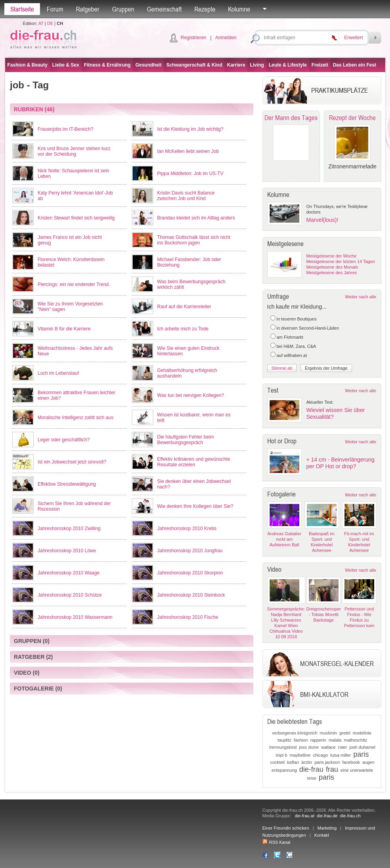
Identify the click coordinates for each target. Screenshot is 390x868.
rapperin (318, 740)
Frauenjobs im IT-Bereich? (66, 129)
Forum (55, 9)
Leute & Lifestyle (288, 65)
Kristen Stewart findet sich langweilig (76, 218)
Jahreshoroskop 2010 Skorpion (190, 573)
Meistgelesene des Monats (332, 267)
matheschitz (355, 740)
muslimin (328, 733)
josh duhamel (362, 747)
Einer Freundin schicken (286, 828)
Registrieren (193, 38)
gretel (345, 733)
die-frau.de (327, 816)
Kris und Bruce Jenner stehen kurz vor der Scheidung (74, 151)
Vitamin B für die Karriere (64, 329)
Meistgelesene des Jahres (332, 273)
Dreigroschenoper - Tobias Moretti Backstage (324, 614)
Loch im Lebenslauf (58, 373)
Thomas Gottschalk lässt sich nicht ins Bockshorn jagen (194, 240)
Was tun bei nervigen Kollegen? (191, 395)
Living (257, 65)
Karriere (236, 65)
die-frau (311, 769)
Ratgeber (88, 9)
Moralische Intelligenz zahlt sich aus (75, 418)
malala (335, 740)
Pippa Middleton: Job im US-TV (190, 174)
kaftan (293, 762)
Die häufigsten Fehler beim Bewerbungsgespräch (185, 440)
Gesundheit (148, 65)
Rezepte (205, 9)
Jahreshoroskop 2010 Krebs (187, 528)
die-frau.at (304, 816)
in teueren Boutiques (297, 319)
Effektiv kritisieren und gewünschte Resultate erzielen (194, 462)
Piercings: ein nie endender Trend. (74, 284)
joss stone (309, 747)
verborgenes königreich (295, 733)
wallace (328, 747)
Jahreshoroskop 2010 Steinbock (191, 595)
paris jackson (327, 762)
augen (368, 762)
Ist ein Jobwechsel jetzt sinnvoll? (72, 462)
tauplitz (284, 740)
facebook (351, 762)
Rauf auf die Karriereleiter (184, 307)
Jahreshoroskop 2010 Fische (188, 617)
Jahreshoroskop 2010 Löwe (67, 551)
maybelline (300, 755)
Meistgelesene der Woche (332, 256)
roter (343, 747)
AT (41, 23)
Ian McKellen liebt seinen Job (188, 151)
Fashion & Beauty (28, 65)
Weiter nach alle (361, 297)
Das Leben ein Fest (355, 65)
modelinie (362, 733)
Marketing (327, 828)
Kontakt (322, 835)
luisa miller (341, 755)
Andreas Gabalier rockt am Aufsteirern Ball (284, 539)
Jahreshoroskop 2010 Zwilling (69, 528)
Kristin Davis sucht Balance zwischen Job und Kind (186, 196)
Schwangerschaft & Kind (194, 65)
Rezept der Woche (352, 118)
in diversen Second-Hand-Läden (308, 328)
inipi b (282, 755)
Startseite (22, 9)
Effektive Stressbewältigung (67, 484)
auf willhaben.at (292, 355)
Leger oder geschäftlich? (64, 440)
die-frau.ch (350, 816)
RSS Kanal (277, 842)
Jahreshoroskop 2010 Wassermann (75, 617)
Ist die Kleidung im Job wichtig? (190, 129)
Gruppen (123, 9)
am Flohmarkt (290, 337)
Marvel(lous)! (322, 220)
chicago (320, 755)
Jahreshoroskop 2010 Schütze (70, 595)
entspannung (284, 770)
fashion (301, 740)
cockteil (277, 762)
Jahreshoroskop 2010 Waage (68, 573)
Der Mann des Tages (291, 118)
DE (50, 23)
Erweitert (353, 38)
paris (361, 754)
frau (332, 769)
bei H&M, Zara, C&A (297, 346)
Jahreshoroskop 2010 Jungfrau (190, 551)
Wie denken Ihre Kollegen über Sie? (195, 506)
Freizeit (320, 65)
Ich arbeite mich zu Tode (183, 329)
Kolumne (239, 9)
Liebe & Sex (66, 65)
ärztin (307, 762)
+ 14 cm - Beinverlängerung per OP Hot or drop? (341, 463)
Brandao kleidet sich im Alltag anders (196, 218)
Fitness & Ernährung (107, 65)
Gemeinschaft (164, 9)
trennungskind (283, 747)
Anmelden (226, 38)
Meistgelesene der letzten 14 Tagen (341, 261)
